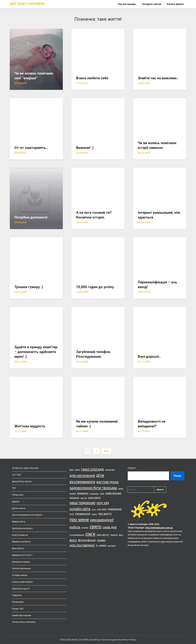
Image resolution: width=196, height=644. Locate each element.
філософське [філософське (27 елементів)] (87, 540)
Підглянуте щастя (21, 589)
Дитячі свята (19, 508)
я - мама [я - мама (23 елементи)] (101, 545)
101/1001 (17, 475)
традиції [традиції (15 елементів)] (114, 535)
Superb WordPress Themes (123, 640)
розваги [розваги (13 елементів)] (85, 528)
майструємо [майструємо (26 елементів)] (113, 493)
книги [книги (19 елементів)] (73, 493)
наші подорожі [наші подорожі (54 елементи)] (82, 503)
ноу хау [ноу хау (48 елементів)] (103, 503)
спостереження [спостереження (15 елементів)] (77, 535)
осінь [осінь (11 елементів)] (94, 509)
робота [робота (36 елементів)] (75, 527)
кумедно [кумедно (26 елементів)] (83, 493)
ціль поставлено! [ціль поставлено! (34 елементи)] (82, 545)
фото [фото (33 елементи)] (73, 540)
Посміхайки (18, 602)
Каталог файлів (175, 4)
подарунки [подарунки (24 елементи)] (115, 509)
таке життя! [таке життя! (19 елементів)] (103, 535)
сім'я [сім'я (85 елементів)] (90, 534)
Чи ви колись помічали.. (24, 622)
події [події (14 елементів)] (72, 514)
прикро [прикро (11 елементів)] (94, 514)
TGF (14, 488)
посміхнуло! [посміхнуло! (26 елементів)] (83, 514)
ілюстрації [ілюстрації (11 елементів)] (111, 546)
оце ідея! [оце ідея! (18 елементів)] (102, 509)
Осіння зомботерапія (22, 582)
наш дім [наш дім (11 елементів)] (84, 498)
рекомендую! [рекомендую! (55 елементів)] (102, 520)
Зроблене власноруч (22, 528)
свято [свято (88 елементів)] (96, 527)
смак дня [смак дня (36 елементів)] (110, 527)
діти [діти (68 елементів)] (100, 475)
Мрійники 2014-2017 (22, 555)
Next (107, 451)
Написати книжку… (22, 562)
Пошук (132, 468)
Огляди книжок (20, 575)
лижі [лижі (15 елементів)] (102, 494)
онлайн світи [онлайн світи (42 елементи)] (80, 509)
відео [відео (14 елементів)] (77, 470)
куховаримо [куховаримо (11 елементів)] (94, 494)
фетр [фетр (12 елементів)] (121, 535)
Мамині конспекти (21, 542)
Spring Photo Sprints (22, 482)
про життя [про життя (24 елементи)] (105, 514)
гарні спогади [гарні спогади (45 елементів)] (92, 469)
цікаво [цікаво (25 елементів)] (101, 540)
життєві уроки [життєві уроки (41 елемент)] (107, 482)
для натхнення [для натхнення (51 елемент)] (82, 475)
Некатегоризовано (21, 568)
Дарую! (16, 502)
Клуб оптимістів (20, 535)
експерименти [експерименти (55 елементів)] (82, 482)
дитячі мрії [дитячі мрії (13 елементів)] (110, 470)
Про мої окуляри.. (127, 4)
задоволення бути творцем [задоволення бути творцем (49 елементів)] (93, 488)
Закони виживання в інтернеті (27, 515)
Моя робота (18, 548)
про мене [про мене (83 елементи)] (79, 520)
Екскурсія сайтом (152, 4)
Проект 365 (18, 609)
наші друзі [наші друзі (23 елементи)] (94, 498)
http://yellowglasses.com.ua (159, 528)
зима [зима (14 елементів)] (121, 488)
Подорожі (17, 595)
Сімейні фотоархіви (22, 615)
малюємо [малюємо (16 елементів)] (74, 498)
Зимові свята (19, 522)
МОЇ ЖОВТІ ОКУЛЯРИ (27, 4)
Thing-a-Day (18, 495)
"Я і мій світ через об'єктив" (25, 468)
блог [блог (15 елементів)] (72, 470)
